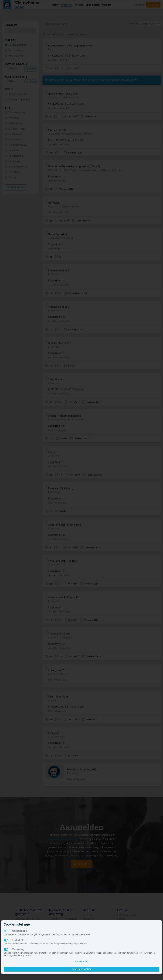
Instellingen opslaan (82, 969)
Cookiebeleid (82, 962)
